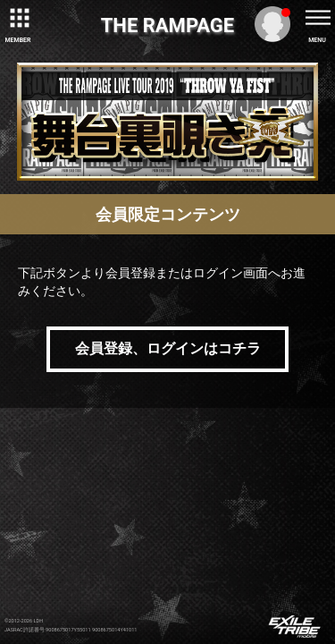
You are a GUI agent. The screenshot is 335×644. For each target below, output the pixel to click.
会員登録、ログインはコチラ (168, 348)
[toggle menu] (317, 18)
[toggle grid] (18, 18)
